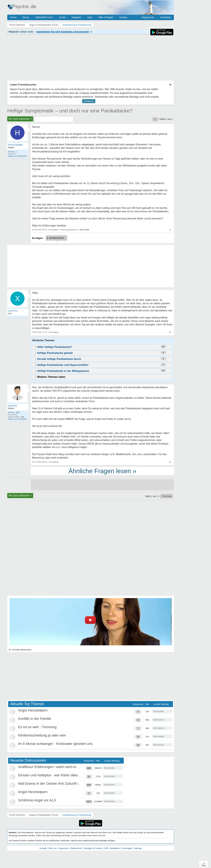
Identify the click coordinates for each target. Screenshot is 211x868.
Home (13, 17)
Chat (90, 17)
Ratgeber (76, 17)
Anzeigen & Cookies (93, 848)
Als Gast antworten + (20, 119)
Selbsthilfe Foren (44, 17)
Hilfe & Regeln (106, 17)
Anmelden (166, 17)
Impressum (64, 848)
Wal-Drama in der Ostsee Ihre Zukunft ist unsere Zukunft (61, 784)
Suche (62, 17)
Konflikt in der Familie (35, 719)
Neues (26, 17)
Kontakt (43, 848)
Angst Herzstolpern (33, 710)
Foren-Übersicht (17, 815)
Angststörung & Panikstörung (77, 815)
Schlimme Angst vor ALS (37, 800)
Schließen (89, 101)
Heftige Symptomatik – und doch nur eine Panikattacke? (70, 111)
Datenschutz (76, 848)
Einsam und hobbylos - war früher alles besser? (55, 775)
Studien (123, 17)
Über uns (53, 848)
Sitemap (138, 848)
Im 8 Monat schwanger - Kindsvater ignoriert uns (55, 744)
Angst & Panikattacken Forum (44, 815)
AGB (106, 848)
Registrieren (148, 17)
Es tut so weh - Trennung (37, 727)
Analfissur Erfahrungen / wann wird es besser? (54, 767)
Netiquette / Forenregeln (121, 848)
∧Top (204, 864)
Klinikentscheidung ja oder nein (42, 735)
